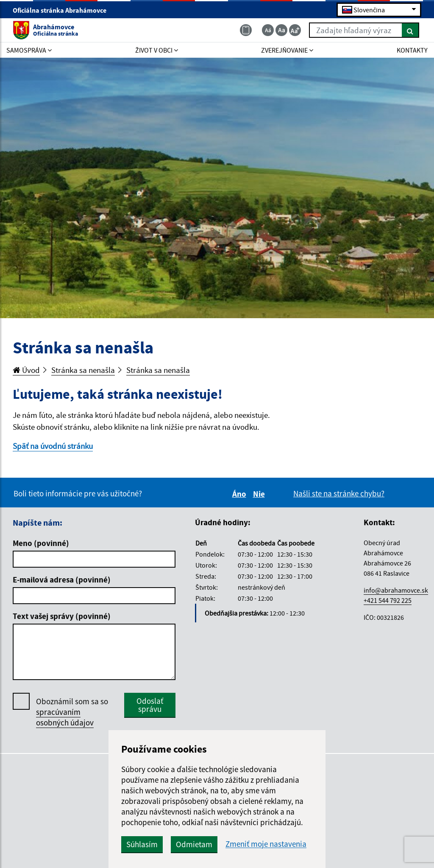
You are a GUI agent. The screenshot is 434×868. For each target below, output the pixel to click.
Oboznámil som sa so (72, 712)
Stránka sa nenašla (83, 370)
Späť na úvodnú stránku (53, 446)
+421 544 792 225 (388, 600)
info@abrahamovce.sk (396, 590)
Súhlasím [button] (142, 844)
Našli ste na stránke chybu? (339, 493)
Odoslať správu (150, 705)
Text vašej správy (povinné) (62, 616)
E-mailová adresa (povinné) (62, 580)
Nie (260, 494)
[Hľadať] (410, 30)
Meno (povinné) (41, 543)
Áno (241, 494)
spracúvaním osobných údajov (65, 717)
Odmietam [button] (194, 844)
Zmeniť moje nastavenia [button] (266, 844)
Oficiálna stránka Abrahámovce (63, 10)
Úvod (26, 370)
